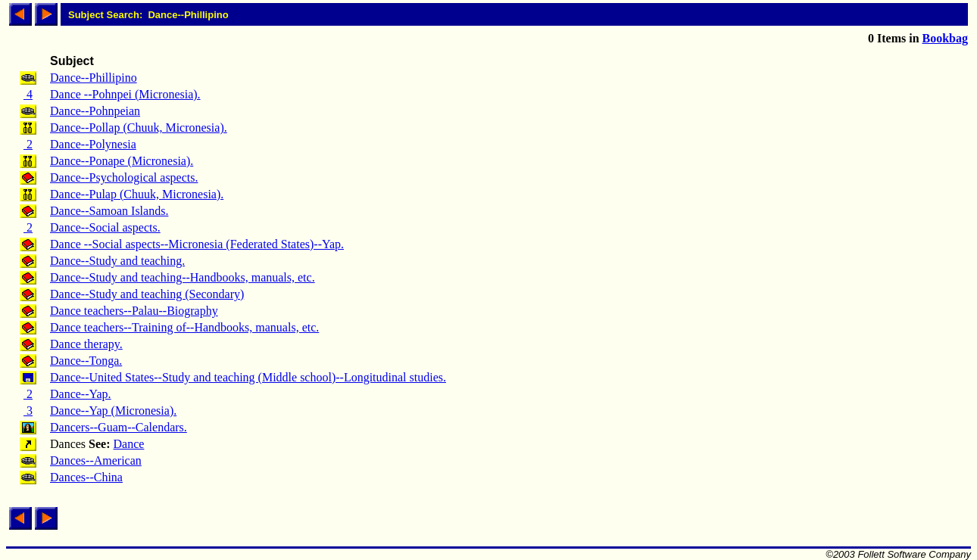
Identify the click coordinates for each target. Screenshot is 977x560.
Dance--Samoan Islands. (109, 211)
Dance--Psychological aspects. (124, 177)
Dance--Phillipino (94, 78)
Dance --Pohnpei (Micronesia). (125, 94)
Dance (129, 444)
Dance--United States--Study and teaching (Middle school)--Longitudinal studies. (248, 377)
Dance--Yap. (81, 394)
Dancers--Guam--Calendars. (119, 427)
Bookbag (945, 38)
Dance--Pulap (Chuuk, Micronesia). (137, 194)
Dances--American (96, 460)
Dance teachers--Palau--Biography (134, 311)
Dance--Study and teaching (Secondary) (147, 294)
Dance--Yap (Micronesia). (113, 411)
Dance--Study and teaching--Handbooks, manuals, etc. (183, 277)
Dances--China (86, 477)
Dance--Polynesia (93, 144)
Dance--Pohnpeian (95, 111)
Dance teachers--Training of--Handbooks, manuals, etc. (184, 327)
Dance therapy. (86, 344)
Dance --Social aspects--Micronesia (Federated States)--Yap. (197, 244)
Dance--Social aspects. (105, 227)
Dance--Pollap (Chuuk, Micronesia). (139, 128)
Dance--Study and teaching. (117, 261)
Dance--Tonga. (86, 361)
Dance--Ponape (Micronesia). (122, 161)
